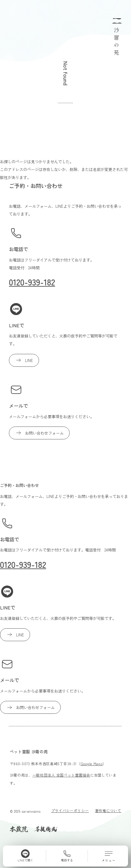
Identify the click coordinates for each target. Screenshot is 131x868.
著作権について (108, 810)
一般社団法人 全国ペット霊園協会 (61, 775)
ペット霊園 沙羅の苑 (29, 752)
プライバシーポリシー (70, 810)
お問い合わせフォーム (39, 433)
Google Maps (92, 764)
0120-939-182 (32, 282)
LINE (24, 360)
